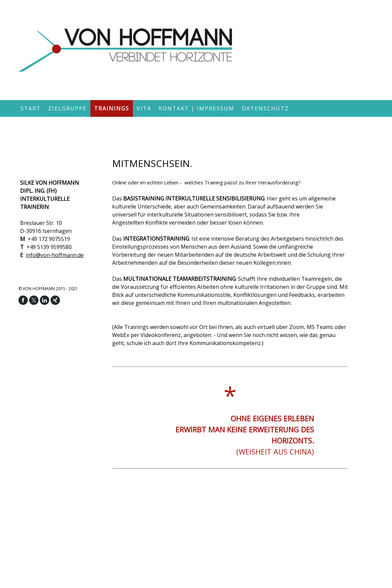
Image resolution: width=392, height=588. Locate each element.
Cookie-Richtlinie (23, 544)
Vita (144, 108)
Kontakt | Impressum (197, 108)
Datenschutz (265, 108)
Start (31, 108)
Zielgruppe (67, 108)
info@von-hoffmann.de (55, 255)
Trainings (112, 108)
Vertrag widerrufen (65, 544)
